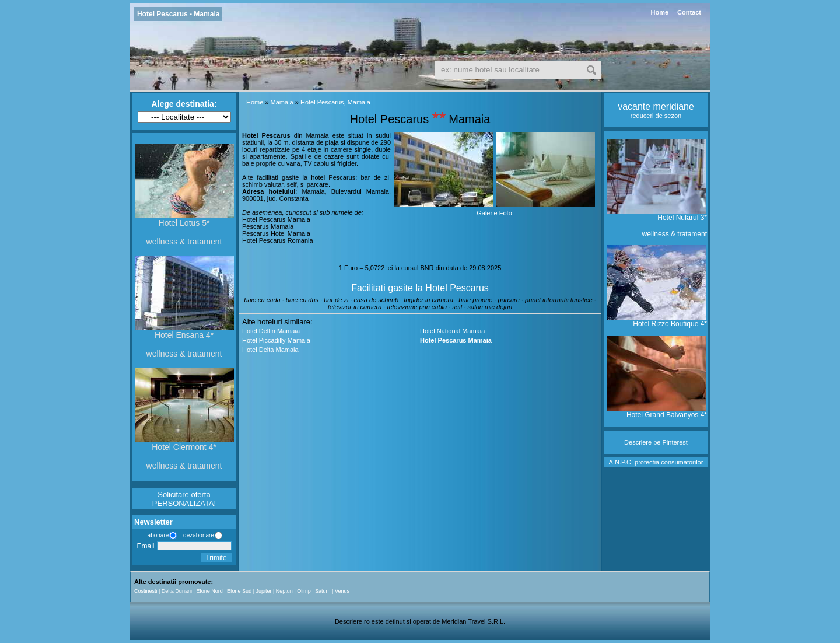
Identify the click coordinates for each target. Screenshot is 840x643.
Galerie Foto (494, 213)
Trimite (216, 558)
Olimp (304, 591)
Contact (689, 12)
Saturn (323, 591)
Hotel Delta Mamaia (270, 350)
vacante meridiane (656, 106)
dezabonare (198, 535)
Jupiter (263, 591)
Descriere (638, 442)
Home (659, 12)
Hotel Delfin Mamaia (271, 331)
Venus (342, 591)
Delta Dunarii (177, 591)
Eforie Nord (209, 591)
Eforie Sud (239, 591)
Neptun (284, 591)
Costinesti (146, 591)
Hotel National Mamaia (452, 331)
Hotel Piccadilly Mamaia (276, 340)
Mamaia (282, 102)
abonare (156, 535)
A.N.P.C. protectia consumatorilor (656, 462)
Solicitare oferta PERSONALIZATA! (184, 499)
